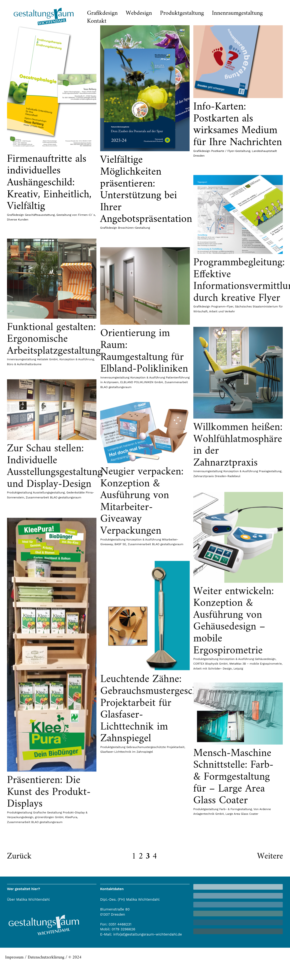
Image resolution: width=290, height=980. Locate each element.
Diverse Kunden (18, 220)
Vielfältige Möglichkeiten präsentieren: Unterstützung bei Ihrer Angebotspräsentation (144, 190)
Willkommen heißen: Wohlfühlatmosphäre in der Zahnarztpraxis (233, 530)
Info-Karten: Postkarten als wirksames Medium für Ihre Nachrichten (233, 125)
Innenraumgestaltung (237, 13)
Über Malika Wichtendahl (28, 899)
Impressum (14, 957)
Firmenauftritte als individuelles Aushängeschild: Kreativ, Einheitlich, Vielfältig (49, 183)
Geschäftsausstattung (40, 215)
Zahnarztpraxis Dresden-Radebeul (212, 562)
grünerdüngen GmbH (155, 965)
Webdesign (139, 13)
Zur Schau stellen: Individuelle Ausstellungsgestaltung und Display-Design (55, 529)
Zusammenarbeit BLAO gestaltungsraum (53, 560)
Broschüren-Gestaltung (132, 228)
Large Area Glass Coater (132, 892)
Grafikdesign (102, 13)
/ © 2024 (73, 957)
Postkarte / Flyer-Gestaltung (226, 151)
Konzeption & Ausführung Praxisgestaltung (248, 557)
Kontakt (97, 21)
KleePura (176, 965)
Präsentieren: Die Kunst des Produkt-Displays (154, 940)
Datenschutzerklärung (46, 957)
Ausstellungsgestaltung (49, 555)
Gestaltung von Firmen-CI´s (76, 215)
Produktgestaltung (182, 13)
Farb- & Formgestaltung (125, 887)
